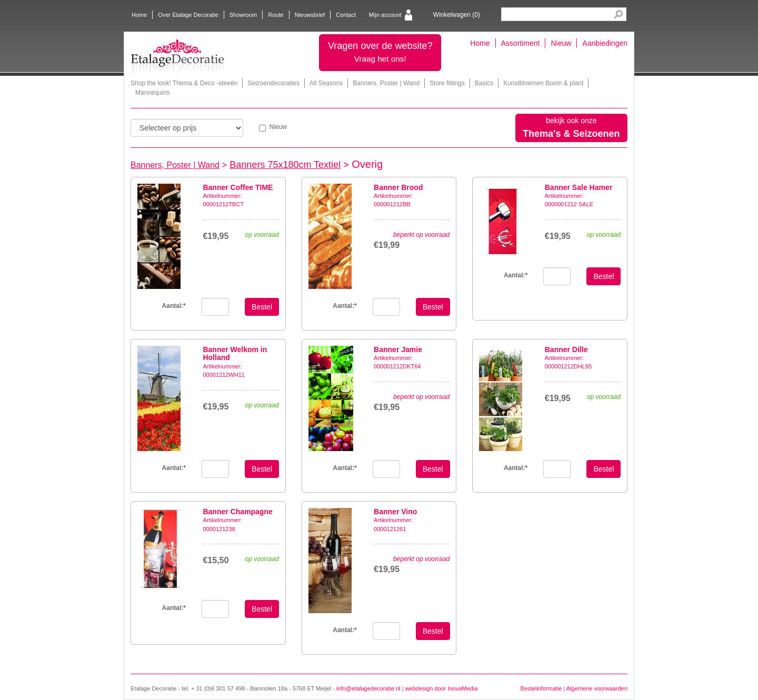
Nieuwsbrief (310, 15)
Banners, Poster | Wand (386, 83)
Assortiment (521, 43)
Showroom (243, 15)
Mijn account (385, 15)
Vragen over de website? (380, 52)
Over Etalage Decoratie (188, 15)
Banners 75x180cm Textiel (285, 165)
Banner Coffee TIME (238, 187)
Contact (346, 15)
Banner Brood (398, 187)
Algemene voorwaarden (597, 688)
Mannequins (152, 93)
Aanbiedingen (605, 43)
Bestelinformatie (541, 688)
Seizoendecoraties (273, 83)
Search (618, 14)
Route (276, 15)
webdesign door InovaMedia (442, 688)
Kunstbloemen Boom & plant (543, 83)
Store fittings (447, 83)
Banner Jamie (398, 349)
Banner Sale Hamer (579, 187)
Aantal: (174, 306)
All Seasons (326, 83)
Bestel (262, 307)
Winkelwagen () (457, 15)
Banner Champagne (237, 512)
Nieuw (561, 43)
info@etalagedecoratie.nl (368, 688)
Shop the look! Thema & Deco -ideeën (184, 83)
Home (139, 15)
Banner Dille (566, 349)
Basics (484, 83)
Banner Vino (395, 512)
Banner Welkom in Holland (235, 353)
